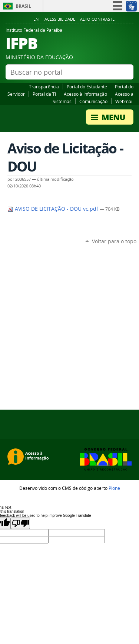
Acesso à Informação (85, 94)
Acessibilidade (60, 19)
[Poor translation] (20, 523)
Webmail (124, 101)
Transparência (44, 87)
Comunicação (93, 101)
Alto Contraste (97, 19)
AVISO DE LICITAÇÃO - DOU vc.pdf (54, 209)
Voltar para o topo (114, 241)
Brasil (23, 6)
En (36, 19)
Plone (114, 488)
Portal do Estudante (87, 87)
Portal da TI (44, 94)
